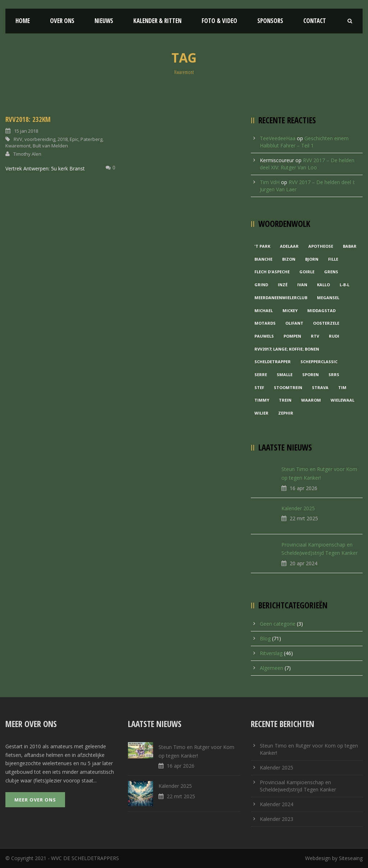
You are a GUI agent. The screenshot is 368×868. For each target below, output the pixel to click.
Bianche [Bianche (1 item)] (263, 259)
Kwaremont (18, 146)
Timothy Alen (27, 154)
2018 (63, 139)
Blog (265, 638)
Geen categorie (278, 624)
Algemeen (272, 668)
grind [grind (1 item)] (261, 285)
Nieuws (104, 21)
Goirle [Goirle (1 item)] (307, 272)
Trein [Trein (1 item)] (285, 400)
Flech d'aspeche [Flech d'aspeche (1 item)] (272, 272)
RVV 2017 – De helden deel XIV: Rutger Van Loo (307, 164)
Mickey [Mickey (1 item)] (290, 310)
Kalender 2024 (277, 804)
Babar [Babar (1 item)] (350, 246)
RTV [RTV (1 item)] (315, 336)
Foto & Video (219, 21)
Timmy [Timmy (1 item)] (262, 400)
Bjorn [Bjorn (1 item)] (312, 259)
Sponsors (270, 21)
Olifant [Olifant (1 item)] (294, 323)
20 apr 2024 (303, 563)
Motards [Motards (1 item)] (265, 323)
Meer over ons (35, 800)
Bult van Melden (50, 146)
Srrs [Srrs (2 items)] (334, 374)
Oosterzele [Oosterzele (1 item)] (326, 323)
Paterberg (91, 139)
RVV (18, 139)
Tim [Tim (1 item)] (342, 387)
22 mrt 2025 (304, 518)
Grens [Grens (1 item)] (331, 272)
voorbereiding (40, 139)
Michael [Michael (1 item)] (264, 310)
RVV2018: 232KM (28, 119)
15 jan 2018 (26, 131)
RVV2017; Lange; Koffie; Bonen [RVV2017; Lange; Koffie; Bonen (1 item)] (287, 349)
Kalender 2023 (277, 819)
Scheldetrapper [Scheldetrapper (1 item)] (273, 362)
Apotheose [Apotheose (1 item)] (321, 246)
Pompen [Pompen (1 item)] (292, 336)
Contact (315, 21)
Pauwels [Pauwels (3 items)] (264, 336)
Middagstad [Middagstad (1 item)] (321, 310)
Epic (74, 139)
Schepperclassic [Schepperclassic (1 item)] (319, 362)
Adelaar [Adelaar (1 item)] (289, 246)
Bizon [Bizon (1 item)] (289, 259)
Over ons (62, 21)
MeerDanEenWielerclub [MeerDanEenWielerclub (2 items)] (281, 298)
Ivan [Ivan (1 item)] (302, 285)
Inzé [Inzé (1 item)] (283, 285)
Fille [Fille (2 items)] (333, 259)
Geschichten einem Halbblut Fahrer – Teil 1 (304, 142)
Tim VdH (270, 182)
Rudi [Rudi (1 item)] (334, 336)
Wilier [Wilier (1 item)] (261, 413)
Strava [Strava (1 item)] (320, 387)
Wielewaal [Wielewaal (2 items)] (342, 400)
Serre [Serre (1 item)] (261, 374)
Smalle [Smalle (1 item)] (285, 374)
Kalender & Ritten (157, 21)
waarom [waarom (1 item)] (311, 400)
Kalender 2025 (298, 508)
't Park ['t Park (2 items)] (262, 246)
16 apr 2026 (303, 488)
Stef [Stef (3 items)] (259, 387)
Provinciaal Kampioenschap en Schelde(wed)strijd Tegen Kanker (298, 786)
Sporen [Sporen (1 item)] (310, 374)
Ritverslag (271, 653)
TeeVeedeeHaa (278, 138)
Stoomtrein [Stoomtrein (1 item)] (288, 387)
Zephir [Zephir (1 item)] (286, 413)
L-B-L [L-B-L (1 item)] (344, 285)
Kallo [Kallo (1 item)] (323, 285)
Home (23, 21)
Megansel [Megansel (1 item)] (328, 298)
